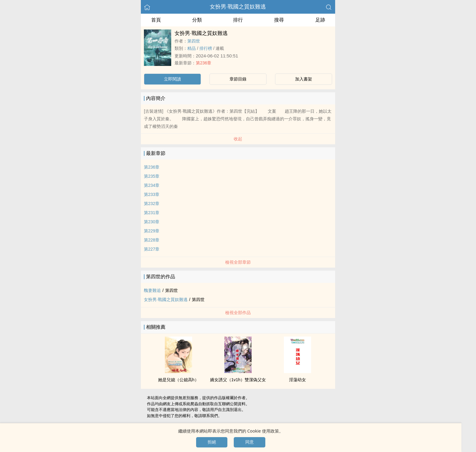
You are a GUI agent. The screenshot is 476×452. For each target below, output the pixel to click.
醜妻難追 (152, 290)
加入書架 (304, 79)
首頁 (156, 20)
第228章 (152, 240)
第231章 (152, 213)
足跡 (320, 20)
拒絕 (212, 442)
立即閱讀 (172, 79)
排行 (238, 20)
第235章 (152, 176)
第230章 (152, 222)
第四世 (194, 41)
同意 (250, 442)
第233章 (152, 194)
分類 (197, 20)
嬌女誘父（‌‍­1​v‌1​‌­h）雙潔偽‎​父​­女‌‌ (238, 380)
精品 (192, 48)
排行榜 (206, 48)
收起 (238, 139)
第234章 (152, 185)
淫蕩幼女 (297, 380)
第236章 (204, 63)
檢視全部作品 (238, 313)
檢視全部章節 (238, 262)
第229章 (152, 231)
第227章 (152, 249)
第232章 (152, 204)
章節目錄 (238, 79)
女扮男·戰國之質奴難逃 (238, 7)
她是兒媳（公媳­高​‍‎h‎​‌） (178, 380)
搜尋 (279, 20)
